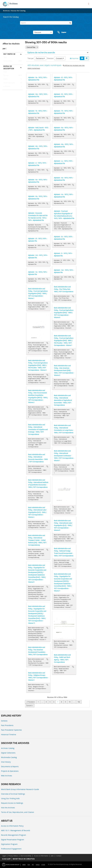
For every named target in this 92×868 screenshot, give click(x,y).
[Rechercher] (70, 23)
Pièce (5, 79)
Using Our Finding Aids (10, 798)
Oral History (6, 762)
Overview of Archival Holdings (13, 794)
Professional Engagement (11, 849)
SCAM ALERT (6, 859)
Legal (4, 856)
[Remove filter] (37, 47)
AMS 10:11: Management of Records (16, 830)
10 (70, 702)
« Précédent (31, 702)
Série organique (9, 83)
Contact (59, 856)
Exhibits (4, 721)
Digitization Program (9, 844)
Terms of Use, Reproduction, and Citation (18, 812)
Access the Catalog (18, 11)
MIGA (38, 865)
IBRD (24, 865)
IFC (33, 865)
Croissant (60, 58)
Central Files (7, 61)
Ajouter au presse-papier (47, 85)
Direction (50, 58)
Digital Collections (8, 753)
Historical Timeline (9, 734)
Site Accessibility (26, 856)
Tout (5, 58)
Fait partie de (9, 54)
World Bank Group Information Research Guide (20, 789)
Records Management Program (14, 835)
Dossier (6, 76)
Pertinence (40, 58)
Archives (13, 4)
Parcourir (43, 32)
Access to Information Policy (12, 826)
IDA (29, 865)
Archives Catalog (8, 748)
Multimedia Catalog (9, 757)
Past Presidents (7, 725)
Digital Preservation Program (13, 840)
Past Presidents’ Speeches (11, 730)
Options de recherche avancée (41, 53)
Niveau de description (9, 67)
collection (6, 86)
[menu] (89, 4)
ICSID (43, 865)
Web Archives (7, 776)
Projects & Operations (10, 771)
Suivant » (30, 705)
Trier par (31, 58)
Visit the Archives (8, 808)
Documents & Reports (10, 766)
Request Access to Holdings (12, 803)
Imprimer (74, 58)
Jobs (52, 856)
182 (79, 702)
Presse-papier (62, 32)
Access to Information (41, 856)
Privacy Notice (13, 856)
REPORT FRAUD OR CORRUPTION (24, 859)
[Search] (46, 23)
